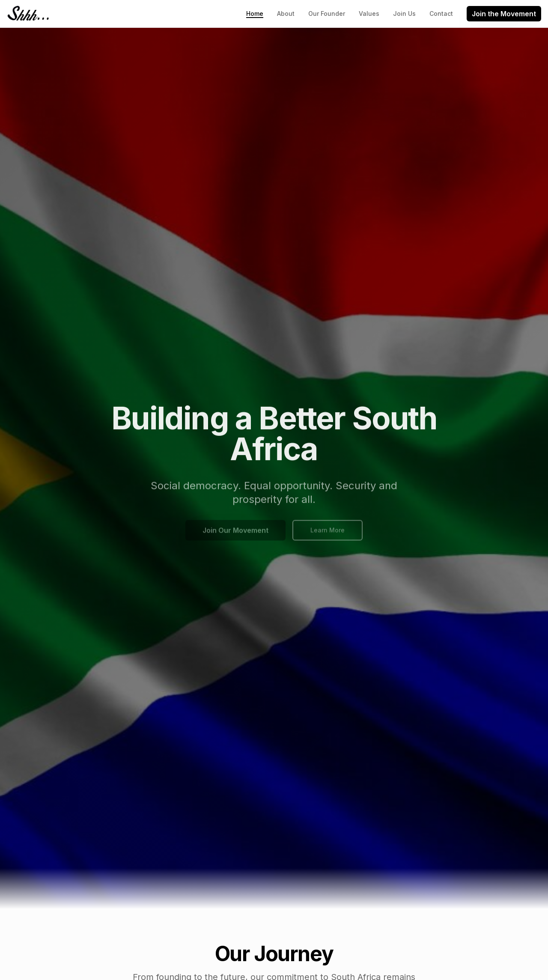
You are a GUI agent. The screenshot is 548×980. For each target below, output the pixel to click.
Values (369, 13)
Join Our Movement (235, 533)
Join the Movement (504, 14)
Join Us (404, 13)
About (286, 13)
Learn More (328, 533)
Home (255, 14)
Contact (441, 13)
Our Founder (327, 13)
